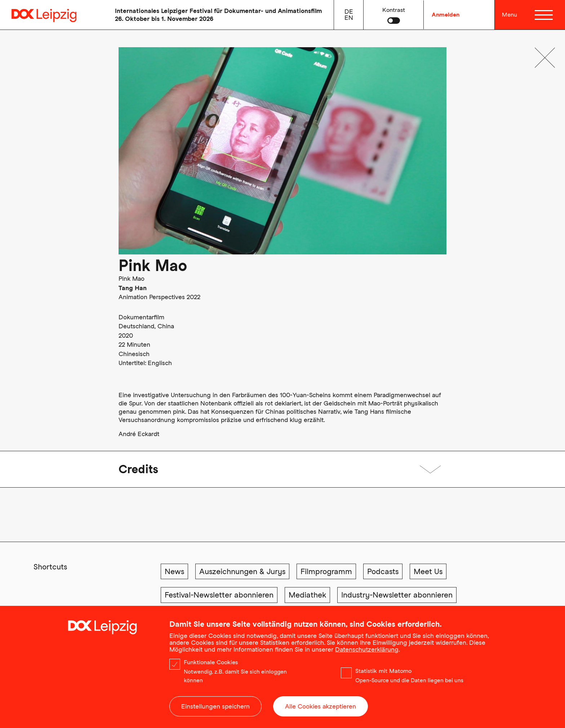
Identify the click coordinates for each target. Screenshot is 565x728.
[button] (394, 15)
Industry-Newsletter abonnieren (397, 595)
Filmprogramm (326, 571)
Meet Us (428, 571)
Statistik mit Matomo (383, 672)
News (174, 571)
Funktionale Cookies (211, 664)
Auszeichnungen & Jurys (242, 571)
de (349, 12)
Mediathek (307, 595)
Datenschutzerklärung (367, 651)
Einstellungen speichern (215, 708)
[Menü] (545, 15)
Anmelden (446, 15)
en (349, 18)
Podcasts (383, 571)
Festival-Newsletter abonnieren (219, 595)
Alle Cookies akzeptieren (321, 708)
